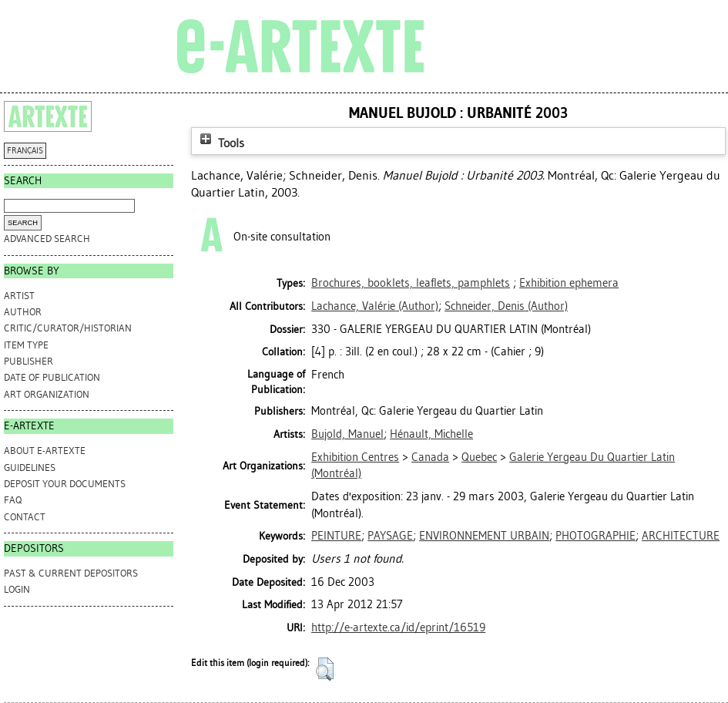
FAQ (13, 500)
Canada (430, 457)
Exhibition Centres (355, 457)
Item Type (26, 345)
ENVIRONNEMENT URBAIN (484, 536)
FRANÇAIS (25, 151)
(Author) (375, 306)
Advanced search (47, 239)
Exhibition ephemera (569, 283)
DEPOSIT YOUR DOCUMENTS (65, 484)
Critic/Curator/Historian (68, 328)
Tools (220, 143)
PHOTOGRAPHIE (595, 536)
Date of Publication (52, 377)
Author (23, 312)
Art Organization (47, 394)
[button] (325, 669)
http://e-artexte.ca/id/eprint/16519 (398, 627)
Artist (19, 296)
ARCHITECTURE (681, 536)
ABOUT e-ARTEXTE (45, 451)
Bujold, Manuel (347, 434)
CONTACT (25, 517)
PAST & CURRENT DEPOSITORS (71, 573)
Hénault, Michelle (431, 434)
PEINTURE (336, 536)
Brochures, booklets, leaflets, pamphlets (411, 283)
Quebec (479, 457)
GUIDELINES (30, 468)
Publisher (29, 361)
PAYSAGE (390, 536)
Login (17, 589)
